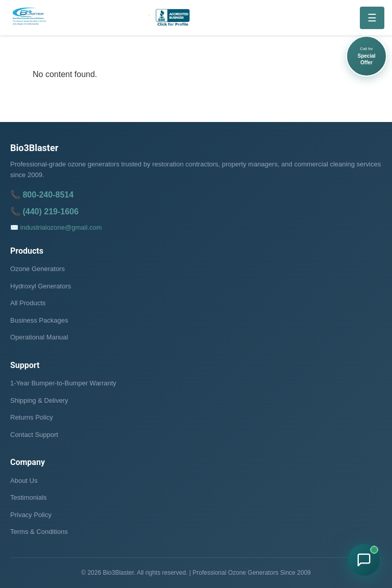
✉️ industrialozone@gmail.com (56, 227)
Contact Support (34, 435)
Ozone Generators (38, 269)
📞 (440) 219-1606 (44, 212)
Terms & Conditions (39, 532)
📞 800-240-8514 (42, 195)
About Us (24, 481)
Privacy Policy (31, 515)
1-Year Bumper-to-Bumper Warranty (63, 383)
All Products (28, 303)
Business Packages (39, 320)
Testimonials (29, 497)
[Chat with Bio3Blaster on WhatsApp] (364, 560)
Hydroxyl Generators (41, 286)
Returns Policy (32, 417)
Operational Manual (39, 337)
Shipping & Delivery (39, 400)
